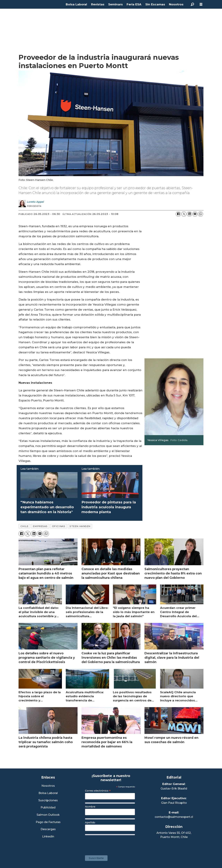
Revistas (98, 4)
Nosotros (176, 4)
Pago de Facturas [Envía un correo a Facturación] (48, 822)
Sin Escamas (155, 4)
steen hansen (80, 526)
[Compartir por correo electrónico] (195, 214)
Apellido (90, 822)
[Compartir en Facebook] (178, 214)
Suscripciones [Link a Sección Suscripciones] (48, 801)
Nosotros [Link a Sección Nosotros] (48, 786)
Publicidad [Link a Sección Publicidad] (48, 808)
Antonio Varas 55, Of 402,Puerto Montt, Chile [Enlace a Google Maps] (174, 835)
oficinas (59, 526)
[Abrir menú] (201, 4)
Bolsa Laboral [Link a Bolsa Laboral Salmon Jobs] (48, 793)
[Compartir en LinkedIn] (189, 214)
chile (24, 526)
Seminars (116, 4)
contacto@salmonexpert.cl (174, 817)
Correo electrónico (98, 791)
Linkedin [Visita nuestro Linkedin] (48, 837)
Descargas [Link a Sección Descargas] (48, 829)
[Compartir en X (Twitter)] (184, 214)
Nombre (90, 807)
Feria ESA (134, 4)
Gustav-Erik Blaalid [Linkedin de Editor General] (174, 789)
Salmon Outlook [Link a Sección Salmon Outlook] (48, 815)
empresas (40, 526)
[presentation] (111, 844)
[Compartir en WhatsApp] (200, 214)
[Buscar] (192, 4)
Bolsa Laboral (76, 4)
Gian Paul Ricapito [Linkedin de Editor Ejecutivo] (174, 803)
